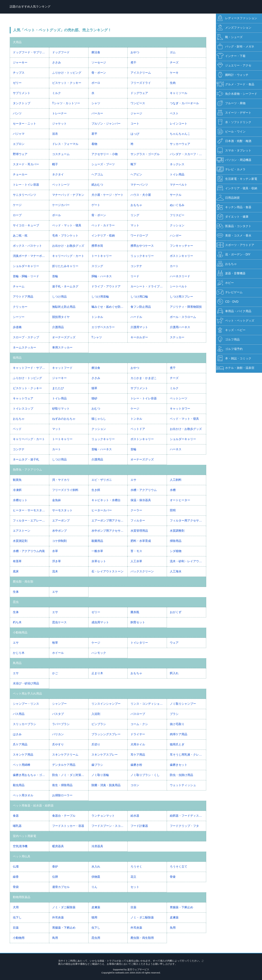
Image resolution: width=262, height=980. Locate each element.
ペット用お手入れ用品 (27, 694)
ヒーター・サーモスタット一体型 (31, 510)
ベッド (17, 429)
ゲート (96, 205)
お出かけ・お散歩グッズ (68, 246)
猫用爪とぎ (177, 744)
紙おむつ (97, 185)
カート (174, 266)
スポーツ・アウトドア (235, 245)
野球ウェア (20, 154)
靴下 (133, 164)
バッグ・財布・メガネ (235, 47)
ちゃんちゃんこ (180, 134)
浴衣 (55, 134)
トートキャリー (102, 256)
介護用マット (139, 327)
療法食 (96, 52)
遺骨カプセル (61, 887)
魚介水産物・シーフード (237, 94)
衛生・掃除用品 (62, 785)
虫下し (17, 917)
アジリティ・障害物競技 (186, 307)
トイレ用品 (177, 174)
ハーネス (176, 449)
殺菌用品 (97, 541)
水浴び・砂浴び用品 (26, 683)
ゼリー (17, 83)
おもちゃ (136, 205)
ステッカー (177, 337)
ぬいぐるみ (177, 205)
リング (135, 215)
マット (135, 225)
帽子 (55, 164)
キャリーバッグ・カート (68, 256)
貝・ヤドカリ (61, 480)
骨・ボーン (99, 73)
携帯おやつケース (142, 246)
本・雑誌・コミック (234, 359)
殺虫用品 (19, 785)
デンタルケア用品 (64, 765)
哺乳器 (17, 826)
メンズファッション (234, 28)
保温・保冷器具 (141, 500)
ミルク (57, 93)
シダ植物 (176, 551)
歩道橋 (17, 327)
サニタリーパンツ (25, 195)
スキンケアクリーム (65, 755)
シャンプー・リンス (26, 704)
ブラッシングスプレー (106, 734)
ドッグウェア (139, 93)
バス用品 (19, 714)
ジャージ (136, 113)
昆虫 (16, 602)
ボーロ (96, 83)
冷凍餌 (17, 490)
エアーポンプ (61, 521)
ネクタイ (58, 174)
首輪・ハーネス (102, 449)
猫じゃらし (99, 419)
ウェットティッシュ (183, 785)
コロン (135, 785)
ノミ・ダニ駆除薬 (64, 907)
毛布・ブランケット (65, 236)
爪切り (96, 744)
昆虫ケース (59, 622)
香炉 (55, 867)
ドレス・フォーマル (65, 144)
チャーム (19, 286)
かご (55, 673)
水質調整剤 (177, 531)
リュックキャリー (142, 256)
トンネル (97, 317)
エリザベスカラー (103, 327)
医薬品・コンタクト (234, 226)
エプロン (19, 144)
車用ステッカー (62, 348)
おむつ (96, 409)
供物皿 (96, 877)
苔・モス (136, 551)
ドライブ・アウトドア (106, 286)
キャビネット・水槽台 (106, 500)
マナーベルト (179, 185)
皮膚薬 (96, 907)
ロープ (17, 215)
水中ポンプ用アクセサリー (109, 531)
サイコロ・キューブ (26, 225)
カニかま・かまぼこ (144, 378)
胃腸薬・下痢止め (181, 907)
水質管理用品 (139, 531)
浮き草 (57, 561)
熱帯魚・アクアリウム (27, 470)
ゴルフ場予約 (230, 349)
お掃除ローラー (62, 795)
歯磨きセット (179, 765)
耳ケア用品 (138, 755)
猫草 (94, 388)
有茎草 (17, 561)
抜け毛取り (177, 724)
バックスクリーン (142, 571)
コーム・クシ (139, 724)
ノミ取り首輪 (100, 775)
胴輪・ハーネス (102, 276)
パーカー (97, 113)
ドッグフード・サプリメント (31, 52)
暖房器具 (58, 846)
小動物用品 (20, 632)
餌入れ (174, 673)
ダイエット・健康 (233, 217)
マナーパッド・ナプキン (68, 195)
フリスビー (177, 215)
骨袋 (16, 887)
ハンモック (99, 653)
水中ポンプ (59, 531)
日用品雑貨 (228, 198)
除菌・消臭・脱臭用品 (106, 785)
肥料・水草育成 (141, 541)
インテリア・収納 (103, 236)
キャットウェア (23, 398)
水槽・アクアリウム (144, 490)
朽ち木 (17, 622)
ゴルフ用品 (228, 340)
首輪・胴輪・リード (26, 276)
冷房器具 (97, 846)
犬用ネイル (138, 744)
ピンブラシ (99, 724)
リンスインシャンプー (106, 704)
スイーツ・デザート (234, 113)
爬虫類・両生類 (23, 582)
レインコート (179, 124)
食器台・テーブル (64, 816)
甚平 (94, 134)
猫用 (94, 917)
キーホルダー (139, 337)
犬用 (16, 907)
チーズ (174, 63)
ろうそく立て (179, 867)
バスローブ (138, 714)
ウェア (174, 643)
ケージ (17, 205)
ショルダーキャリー (26, 266)
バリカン (58, 734)
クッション (177, 225)
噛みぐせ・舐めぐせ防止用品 (110, 307)
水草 (55, 551)
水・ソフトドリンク (234, 122)
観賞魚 (17, 480)
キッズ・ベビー (231, 330)
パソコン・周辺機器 (234, 160)
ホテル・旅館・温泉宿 (235, 368)
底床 (16, 571)
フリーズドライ (141, 83)
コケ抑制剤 (59, 541)
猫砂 (94, 398)
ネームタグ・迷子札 (26, 459)
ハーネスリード (180, 276)
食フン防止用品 (141, 307)
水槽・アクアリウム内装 (29, 551)
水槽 (173, 490)
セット (135, 887)
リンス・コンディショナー (148, 704)
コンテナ (136, 266)
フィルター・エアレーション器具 (31, 521)
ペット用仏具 (22, 856)
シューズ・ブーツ (103, 164)
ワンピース (138, 103)
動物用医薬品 (22, 897)
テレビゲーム (230, 292)
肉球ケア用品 (179, 734)
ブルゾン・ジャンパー (106, 124)
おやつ (135, 52)
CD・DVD (228, 302)
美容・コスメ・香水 (234, 236)
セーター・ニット (25, 124)
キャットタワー (180, 409)
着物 (94, 144)
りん (94, 887)
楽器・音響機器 (231, 273)
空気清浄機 (20, 846)
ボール (57, 215)
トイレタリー (139, 643)
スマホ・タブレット (234, 151)
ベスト (174, 113)
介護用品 (58, 327)
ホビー (225, 283)
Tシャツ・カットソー (66, 103)
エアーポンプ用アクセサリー (110, 521)
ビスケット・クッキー (67, 83)
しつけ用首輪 (100, 297)
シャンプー (59, 704)
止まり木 (97, 673)
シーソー (19, 317)
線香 (16, 877)
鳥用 (55, 938)
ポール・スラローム (183, 317)
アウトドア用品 (23, 297)
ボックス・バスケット (27, 246)
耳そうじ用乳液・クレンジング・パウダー (188, 755)
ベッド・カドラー (103, 225)
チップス (19, 73)
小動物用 (19, 938)
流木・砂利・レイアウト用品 (188, 561)
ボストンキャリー (181, 256)
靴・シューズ (230, 37)
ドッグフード (61, 52)
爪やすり (58, 744)
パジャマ (19, 134)
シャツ (96, 103)
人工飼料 (176, 480)
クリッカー (20, 307)
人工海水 (176, 571)
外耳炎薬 (58, 917)
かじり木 (19, 653)
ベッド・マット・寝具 (67, 225)
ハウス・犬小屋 (141, 195)
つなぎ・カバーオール (184, 103)
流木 (55, 571)
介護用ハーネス (180, 327)
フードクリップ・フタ (184, 826)
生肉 (173, 83)
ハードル (136, 317)
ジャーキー (20, 63)
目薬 (133, 907)
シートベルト (179, 286)
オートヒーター (180, 500)
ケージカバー (61, 205)
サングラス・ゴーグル (145, 154)
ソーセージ (99, 63)
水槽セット (20, 500)
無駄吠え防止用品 (64, 307)
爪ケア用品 (20, 744)
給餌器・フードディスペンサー (188, 816)
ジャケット (59, 124)
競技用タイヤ (61, 317)
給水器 (135, 816)
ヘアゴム (97, 174)
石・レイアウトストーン (107, 571)
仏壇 (16, 867)
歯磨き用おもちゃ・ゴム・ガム (31, 775)
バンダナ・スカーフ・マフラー (188, 154)
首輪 (55, 276)
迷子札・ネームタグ (65, 286)
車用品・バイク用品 (234, 311)
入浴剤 (96, 714)
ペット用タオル (23, 795)
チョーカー (20, 174)
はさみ (17, 734)
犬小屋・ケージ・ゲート (107, 195)
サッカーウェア (180, 144)
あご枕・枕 (20, 236)
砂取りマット (61, 409)
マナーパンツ (139, 185)
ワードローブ (139, 236)
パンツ (17, 113)
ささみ (57, 63)
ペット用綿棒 (22, 765)
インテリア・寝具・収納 (237, 188)
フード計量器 (139, 826)
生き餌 (96, 490)
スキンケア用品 (23, 755)
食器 (16, 816)
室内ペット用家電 (25, 836)
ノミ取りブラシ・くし (145, 775)
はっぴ (135, 134)
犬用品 (17, 42)
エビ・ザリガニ (102, 480)
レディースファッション (237, 18)
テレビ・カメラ (231, 170)
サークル (176, 195)
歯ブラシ (97, 765)
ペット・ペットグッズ (235, 321)
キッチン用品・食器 (234, 207)
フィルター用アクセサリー (187, 521)
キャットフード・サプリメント (31, 368)
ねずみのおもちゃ (64, 419)
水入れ (96, 867)
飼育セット (138, 622)
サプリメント (22, 93)
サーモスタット (62, 510)
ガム (173, 52)
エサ (133, 480)
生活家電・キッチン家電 (237, 179)
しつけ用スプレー (181, 297)
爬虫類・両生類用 (142, 938)
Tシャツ (97, 337)
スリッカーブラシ (25, 724)
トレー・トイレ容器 (26, 185)
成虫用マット (100, 622)
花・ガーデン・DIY (233, 255)
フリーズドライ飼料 (65, 490)
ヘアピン (136, 174)
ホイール (58, 653)
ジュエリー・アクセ (234, 66)
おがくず (176, 612)
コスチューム (61, 154)
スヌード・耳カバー (26, 164)
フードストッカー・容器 (68, 826)
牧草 (55, 643)
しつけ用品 (59, 297)
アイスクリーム (141, 73)
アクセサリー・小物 (105, 154)
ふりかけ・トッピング (67, 73)
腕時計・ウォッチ (233, 75)
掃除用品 (176, 541)
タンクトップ (22, 103)
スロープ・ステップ (26, 337)
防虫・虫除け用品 (181, 775)
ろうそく (136, 867)
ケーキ (174, 73)
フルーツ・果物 (231, 103)
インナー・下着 (231, 56)
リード (135, 276)
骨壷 (173, 877)
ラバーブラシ (61, 724)
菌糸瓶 (135, 612)
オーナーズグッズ (64, 337)
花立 (133, 877)
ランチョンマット (103, 816)
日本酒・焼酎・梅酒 (234, 141)
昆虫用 (96, 938)
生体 (16, 592)
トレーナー (59, 113)
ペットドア (138, 429)
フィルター (138, 521)
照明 (173, 510)
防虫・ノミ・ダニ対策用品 (70, 775)
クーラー (136, 510)
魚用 (173, 928)
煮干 (133, 63)
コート (135, 124)
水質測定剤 (20, 541)
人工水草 (136, 561)
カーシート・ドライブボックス (149, 286)
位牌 (55, 877)
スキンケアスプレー (105, 755)
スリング (97, 266)
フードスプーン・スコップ (109, 826)
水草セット (99, 561)
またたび (58, 388)
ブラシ (174, 714)
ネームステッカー (25, 348)
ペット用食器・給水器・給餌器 (33, 806)
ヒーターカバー (102, 510)
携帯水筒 (97, 246)
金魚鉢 (57, 500)
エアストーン (22, 531)
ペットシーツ (61, 185)
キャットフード (62, 368)
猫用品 (17, 358)
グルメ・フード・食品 (235, 84)
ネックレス (177, 164)
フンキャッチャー (181, 246)
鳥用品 (17, 663)
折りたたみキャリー (65, 266)
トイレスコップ (23, 409)
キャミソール (179, 93)
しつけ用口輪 (139, 297)
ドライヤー (138, 734)
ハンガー (176, 236)
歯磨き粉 (136, 765)
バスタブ (58, 714)
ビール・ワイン (231, 132)
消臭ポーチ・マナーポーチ (30, 256)
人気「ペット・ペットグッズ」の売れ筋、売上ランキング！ (62, 30)
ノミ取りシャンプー (183, 704)
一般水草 (97, 551)
